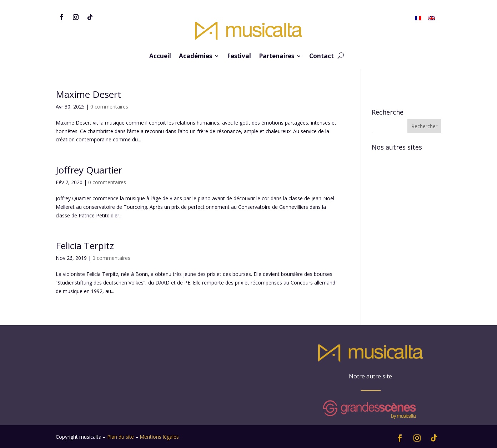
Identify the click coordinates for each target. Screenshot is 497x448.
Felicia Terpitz (85, 246)
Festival (239, 57)
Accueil (160, 57)
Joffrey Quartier (89, 170)
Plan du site (121, 437)
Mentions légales (159, 437)
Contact (322, 57)
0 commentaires (109, 107)
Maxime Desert (88, 94)
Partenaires (277, 57)
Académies (195, 57)
